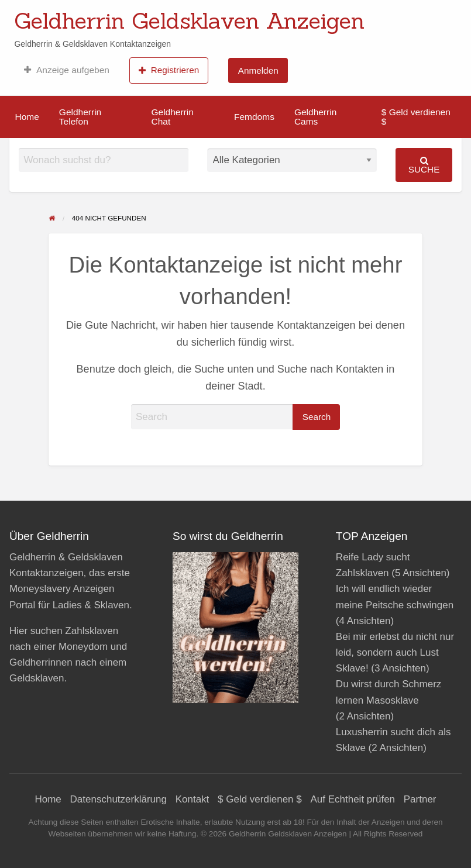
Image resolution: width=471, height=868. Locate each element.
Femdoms (254, 117)
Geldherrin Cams (315, 117)
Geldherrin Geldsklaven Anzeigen (189, 20)
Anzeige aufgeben (66, 70)
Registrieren (169, 70)
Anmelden (258, 70)
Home (27, 117)
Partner (420, 799)
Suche (424, 165)
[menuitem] (66, 70)
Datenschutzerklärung (118, 799)
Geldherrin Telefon (80, 117)
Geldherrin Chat (172, 117)
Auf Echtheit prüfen (353, 799)
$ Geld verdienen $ (416, 117)
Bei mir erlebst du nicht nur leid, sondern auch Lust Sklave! (395, 652)
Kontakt (192, 799)
